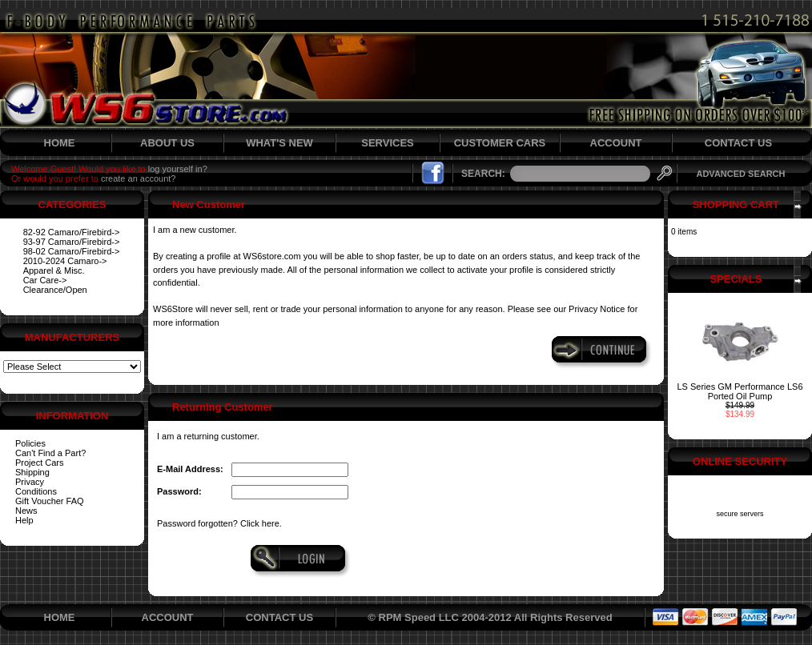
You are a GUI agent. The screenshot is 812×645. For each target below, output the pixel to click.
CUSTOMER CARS (500, 143)
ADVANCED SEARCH (740, 174)
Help (24, 520)
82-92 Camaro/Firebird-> (72, 232)
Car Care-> (45, 280)
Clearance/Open (55, 290)
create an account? (139, 178)
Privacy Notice (597, 309)
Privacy (30, 482)
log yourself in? (178, 169)
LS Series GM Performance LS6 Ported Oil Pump (740, 391)
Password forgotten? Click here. (219, 523)
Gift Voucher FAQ (50, 501)
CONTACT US (738, 143)
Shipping (32, 472)
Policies (30, 443)
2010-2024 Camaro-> (65, 261)
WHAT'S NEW (279, 143)
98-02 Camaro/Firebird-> (72, 251)
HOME (60, 143)
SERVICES (388, 143)
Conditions (36, 491)
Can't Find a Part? (50, 453)
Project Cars (40, 463)
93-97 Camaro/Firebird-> (72, 242)
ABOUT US (167, 143)
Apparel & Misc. (54, 270)
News (26, 511)
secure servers (740, 514)
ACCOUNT (616, 143)
